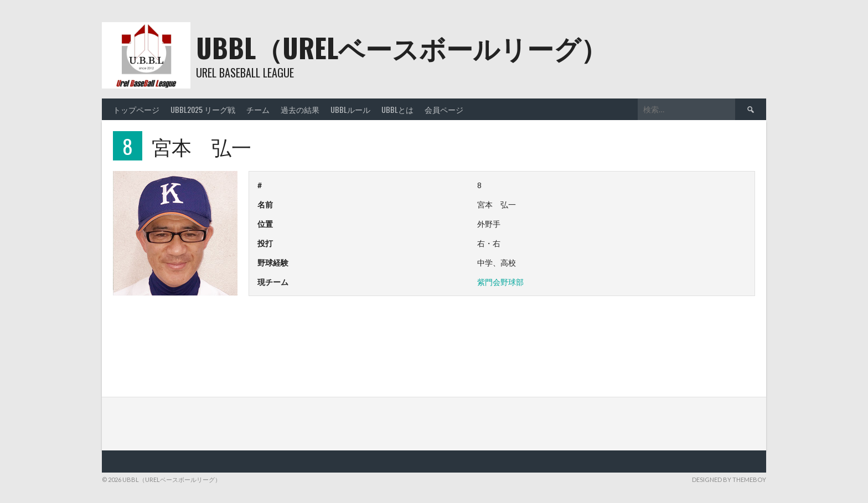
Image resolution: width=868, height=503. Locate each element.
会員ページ (444, 109)
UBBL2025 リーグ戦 (203, 109)
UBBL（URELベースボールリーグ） (402, 47)
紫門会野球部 (500, 282)
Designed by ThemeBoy (729, 479)
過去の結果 (300, 109)
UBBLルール (350, 109)
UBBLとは (397, 109)
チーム (258, 109)
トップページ (136, 109)
